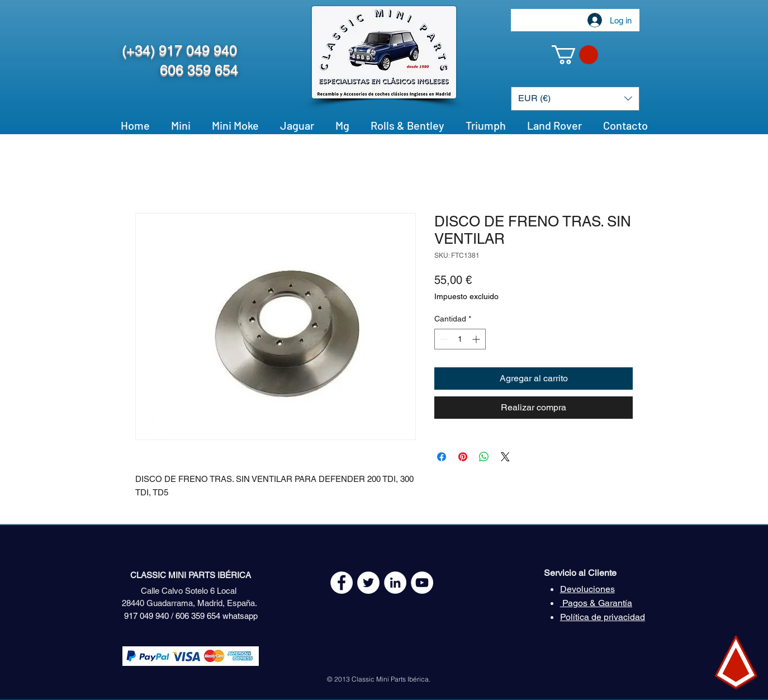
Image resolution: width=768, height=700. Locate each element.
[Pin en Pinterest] (463, 457)
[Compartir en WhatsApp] (484, 457)
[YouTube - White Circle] (422, 583)
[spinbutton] (460, 339)
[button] (575, 55)
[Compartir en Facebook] (442, 457)
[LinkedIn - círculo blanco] (395, 583)
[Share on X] (505, 457)
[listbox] (575, 99)
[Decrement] (443, 339)
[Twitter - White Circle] (368, 583)
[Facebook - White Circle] (342, 583)
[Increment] (477, 339)
